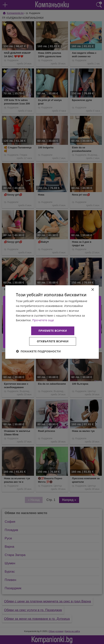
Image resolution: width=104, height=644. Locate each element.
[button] (38, 351)
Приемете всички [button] (53, 331)
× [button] (92, 290)
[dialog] (52, 322)
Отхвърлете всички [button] (53, 341)
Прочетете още (43, 320)
